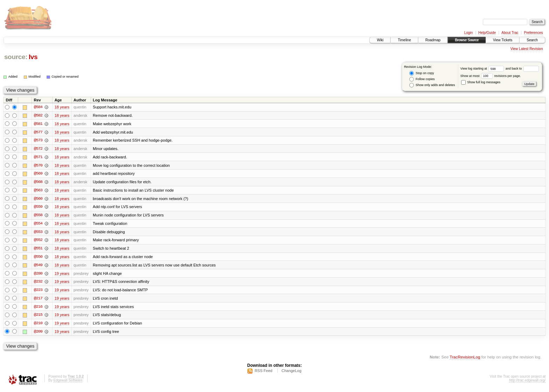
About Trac (510, 33)
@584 (38, 107)
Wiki (380, 40)
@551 (38, 250)
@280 (38, 275)
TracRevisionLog (465, 359)
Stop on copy (422, 73)
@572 (38, 149)
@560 (38, 199)
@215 (38, 317)
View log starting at (483, 69)
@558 (38, 216)
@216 (38, 308)
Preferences (534, 33)
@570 (38, 166)
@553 (38, 233)
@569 (38, 174)
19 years (62, 275)
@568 (38, 183)
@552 (38, 241)
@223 (38, 292)
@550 (38, 258)
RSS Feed (263, 373)
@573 (38, 141)
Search (532, 40)
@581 (38, 124)
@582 (38, 115)
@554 (38, 224)
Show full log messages (481, 82)
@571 (38, 157)
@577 (38, 132)
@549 (38, 266)
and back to (522, 69)
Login (468, 33)
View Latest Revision (527, 49)
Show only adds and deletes (432, 85)
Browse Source (467, 40)
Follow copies (422, 79)
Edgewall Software (68, 383)
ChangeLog (291, 373)
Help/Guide (487, 33)
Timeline (404, 40)
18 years (62, 107)
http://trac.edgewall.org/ (527, 383)
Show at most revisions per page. (491, 76)
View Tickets (503, 40)
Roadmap (433, 40)
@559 (38, 208)
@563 (38, 191)
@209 (38, 334)
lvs (33, 57)
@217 (38, 300)
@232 (38, 283)
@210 (38, 325)
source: (16, 57)
